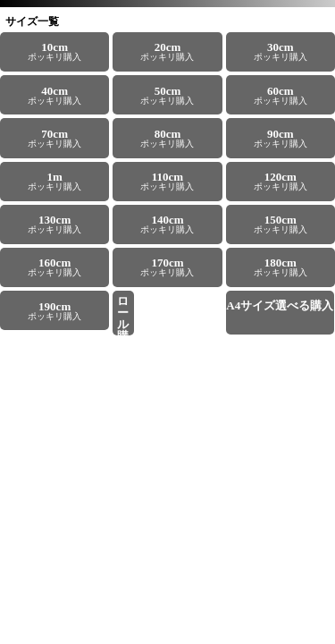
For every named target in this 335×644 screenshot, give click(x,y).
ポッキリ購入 (54, 51)
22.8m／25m (123, 315)
